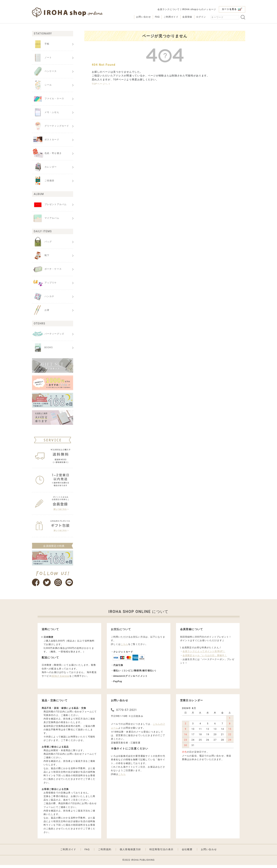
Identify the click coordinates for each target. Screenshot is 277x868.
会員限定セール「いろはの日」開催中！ (205, 658)
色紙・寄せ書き (47, 153)
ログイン (201, 17)
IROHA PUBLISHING (143, 863)
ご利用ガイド (171, 17)
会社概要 (187, 853)
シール (42, 85)
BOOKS (42, 348)
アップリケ (44, 283)
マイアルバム (46, 218)
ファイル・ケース (48, 99)
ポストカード (46, 140)
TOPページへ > (101, 84)
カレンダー (44, 167)
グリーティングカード (51, 126)
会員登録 (187, 17)
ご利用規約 (105, 853)
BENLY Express (60, 679)
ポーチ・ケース (47, 269)
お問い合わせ (144, 17)
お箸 (41, 310)
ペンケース (44, 71)
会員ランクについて (169, 9)
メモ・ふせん (46, 112)
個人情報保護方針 (130, 853)
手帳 (41, 44)
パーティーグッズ (48, 334)
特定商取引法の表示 (162, 853)
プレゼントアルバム (49, 205)
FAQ (157, 17)
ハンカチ (43, 297)
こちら (124, 647)
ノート (42, 58)
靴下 (41, 255)
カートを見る (232, 9)
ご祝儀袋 (43, 181)
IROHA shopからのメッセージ (199, 9)
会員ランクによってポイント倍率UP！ (204, 654)
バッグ (42, 242)
